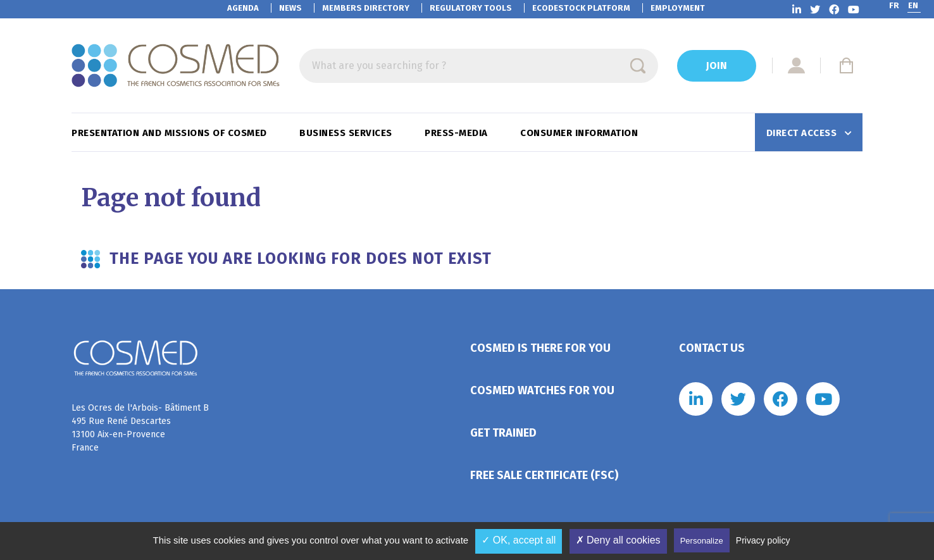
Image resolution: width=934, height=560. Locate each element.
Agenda (243, 8)
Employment (678, 8)
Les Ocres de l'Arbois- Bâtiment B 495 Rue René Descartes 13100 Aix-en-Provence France (140, 428)
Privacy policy (763, 540)
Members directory (366, 8)
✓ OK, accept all (519, 540)
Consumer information (581, 133)
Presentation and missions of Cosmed (171, 133)
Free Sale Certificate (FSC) (544, 475)
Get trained (503, 433)
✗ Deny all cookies (618, 540)
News (290, 8)
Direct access (803, 133)
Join (717, 65)
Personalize (702, 541)
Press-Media (458, 133)
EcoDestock (581, 8)
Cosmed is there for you (540, 348)
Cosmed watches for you (542, 390)
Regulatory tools (471, 8)
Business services (347, 133)
